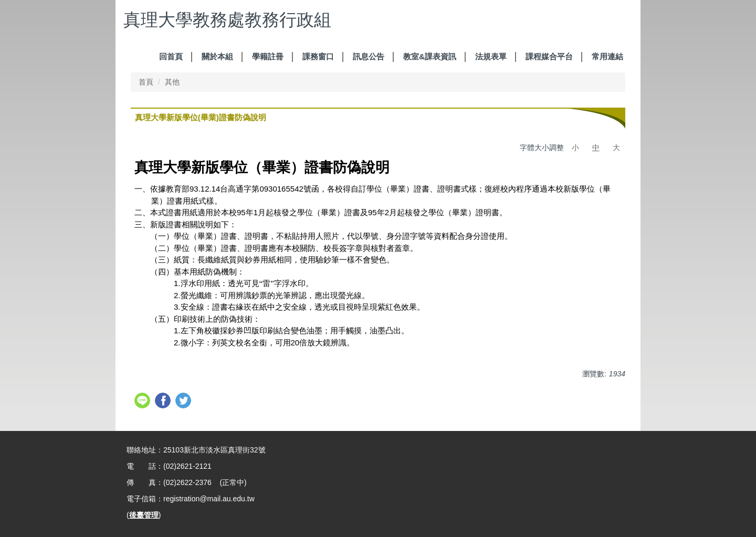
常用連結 (607, 56)
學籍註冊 (268, 56)
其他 (172, 82)
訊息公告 (369, 56)
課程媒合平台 (549, 56)
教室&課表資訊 (430, 56)
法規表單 (491, 56)
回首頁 (171, 56)
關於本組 (217, 56)
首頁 (146, 82)
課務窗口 (318, 56)
